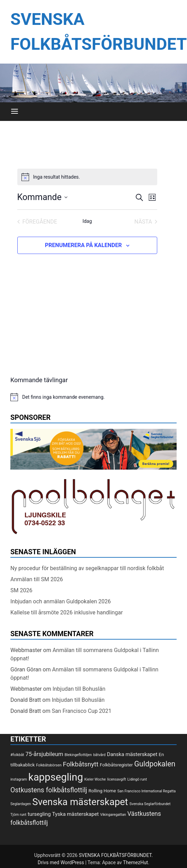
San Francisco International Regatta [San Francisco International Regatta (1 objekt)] (147, 791)
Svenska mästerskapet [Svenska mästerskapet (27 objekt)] (80, 802)
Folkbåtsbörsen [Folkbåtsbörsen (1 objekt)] (49, 765)
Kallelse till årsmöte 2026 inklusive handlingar (67, 612)
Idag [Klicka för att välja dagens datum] (87, 221)
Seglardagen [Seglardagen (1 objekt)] (21, 804)
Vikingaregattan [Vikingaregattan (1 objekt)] (113, 815)
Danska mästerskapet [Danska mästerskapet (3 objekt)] (132, 754)
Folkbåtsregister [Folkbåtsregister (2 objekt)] (116, 765)
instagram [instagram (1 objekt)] (19, 779)
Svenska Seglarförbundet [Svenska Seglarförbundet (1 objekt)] (150, 804)
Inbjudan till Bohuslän (79, 689)
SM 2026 (21, 590)
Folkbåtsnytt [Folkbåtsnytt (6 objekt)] (81, 764)
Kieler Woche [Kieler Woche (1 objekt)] (95, 779)
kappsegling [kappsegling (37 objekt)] (56, 777)
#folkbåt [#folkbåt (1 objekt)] (17, 755)
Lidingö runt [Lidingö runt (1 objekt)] (137, 779)
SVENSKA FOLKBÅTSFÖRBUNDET (115, 855)
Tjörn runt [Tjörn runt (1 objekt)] (18, 815)
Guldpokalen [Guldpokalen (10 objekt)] (155, 764)
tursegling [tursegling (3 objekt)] (39, 814)
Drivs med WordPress (61, 862)
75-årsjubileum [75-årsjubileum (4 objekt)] (44, 754)
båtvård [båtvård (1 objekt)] (99, 755)
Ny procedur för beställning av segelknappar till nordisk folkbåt (87, 568)
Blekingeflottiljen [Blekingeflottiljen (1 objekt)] (78, 755)
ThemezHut (135, 862)
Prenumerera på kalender (83, 245)
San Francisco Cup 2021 (81, 711)
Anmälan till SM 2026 (37, 579)
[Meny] (15, 112)
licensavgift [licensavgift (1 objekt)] (116, 779)
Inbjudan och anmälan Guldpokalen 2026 (61, 601)
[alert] (87, 177)
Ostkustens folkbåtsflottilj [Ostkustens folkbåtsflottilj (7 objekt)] (49, 790)
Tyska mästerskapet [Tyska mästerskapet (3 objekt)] (75, 814)
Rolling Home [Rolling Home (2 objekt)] (102, 791)
